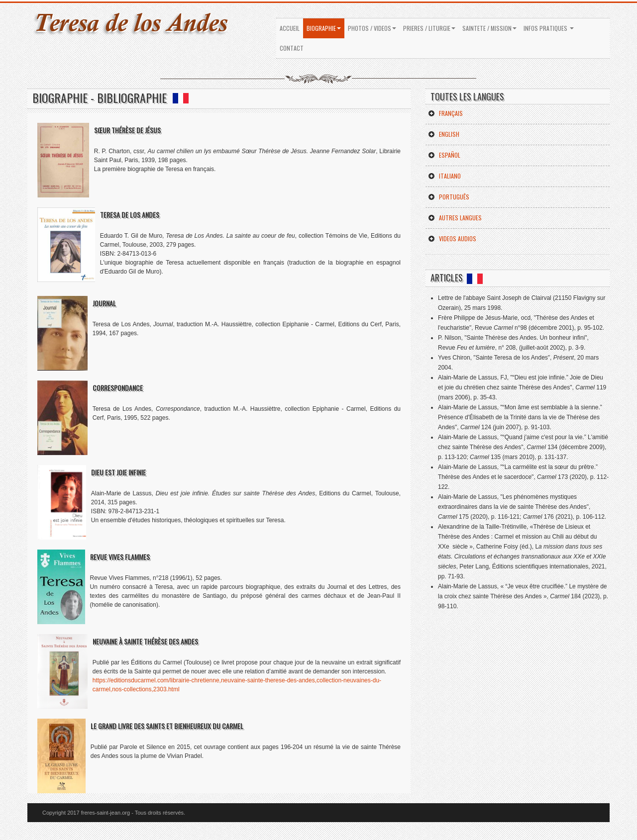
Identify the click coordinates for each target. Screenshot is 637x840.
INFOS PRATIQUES (549, 28)
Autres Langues (455, 218)
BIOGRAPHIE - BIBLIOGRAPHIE (110, 97)
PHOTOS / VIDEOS (372, 28)
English (444, 134)
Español (444, 155)
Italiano (444, 176)
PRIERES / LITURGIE (429, 28)
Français (445, 113)
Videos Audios (452, 238)
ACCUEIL (290, 28)
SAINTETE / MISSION (489, 28)
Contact (292, 48)
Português (449, 197)
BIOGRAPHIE (324, 28)
